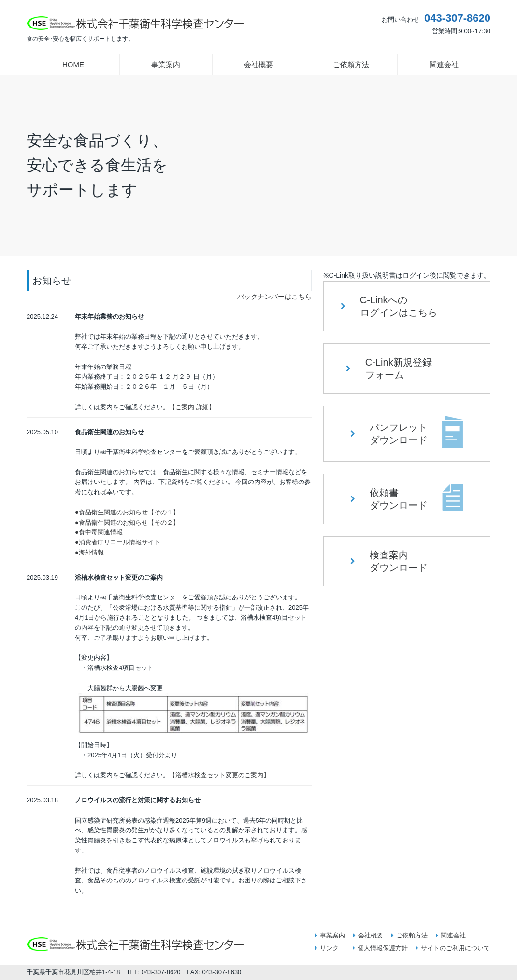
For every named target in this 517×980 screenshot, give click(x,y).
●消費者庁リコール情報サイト (118, 542)
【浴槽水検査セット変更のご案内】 (219, 775)
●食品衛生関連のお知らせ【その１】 (127, 512)
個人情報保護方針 (380, 948)
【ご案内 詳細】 (192, 407)
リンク (327, 948)
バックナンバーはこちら (274, 297)
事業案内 (166, 64)
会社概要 (258, 64)
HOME (73, 64)
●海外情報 (89, 552)
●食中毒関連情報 (99, 532)
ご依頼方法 (351, 64)
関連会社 (444, 64)
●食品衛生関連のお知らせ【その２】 (127, 522)
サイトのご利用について (453, 948)
